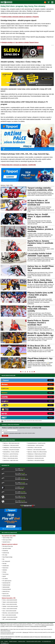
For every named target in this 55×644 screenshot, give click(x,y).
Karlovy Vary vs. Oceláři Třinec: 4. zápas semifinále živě (39, 217)
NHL (4, 559)
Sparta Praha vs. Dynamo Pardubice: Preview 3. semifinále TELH (38, 323)
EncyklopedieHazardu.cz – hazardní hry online (36, 394)
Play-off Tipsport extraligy (7, 557)
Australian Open (6, 566)
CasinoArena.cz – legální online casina (11, 411)
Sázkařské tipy (5, 465)
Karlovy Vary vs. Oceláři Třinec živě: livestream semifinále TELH (41, 268)
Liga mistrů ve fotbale (7, 548)
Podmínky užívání (22, 641)
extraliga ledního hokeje (12, 24)
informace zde (25, 632)
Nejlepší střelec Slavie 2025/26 (21, 502)
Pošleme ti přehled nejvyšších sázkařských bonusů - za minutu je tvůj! (22, 379)
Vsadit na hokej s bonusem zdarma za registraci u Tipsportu (20, 17)
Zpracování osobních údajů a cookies (34, 641)
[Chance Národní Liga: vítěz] (8, 497)
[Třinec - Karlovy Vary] (8, 469)
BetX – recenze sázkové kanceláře (9, 615)
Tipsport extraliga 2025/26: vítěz (21, 484)
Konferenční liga (6, 553)
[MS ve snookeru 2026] (8, 488)
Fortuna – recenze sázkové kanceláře (10, 600)
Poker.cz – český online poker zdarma (11, 409)
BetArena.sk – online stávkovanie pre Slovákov (37, 401)
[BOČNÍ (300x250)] (11, 530)
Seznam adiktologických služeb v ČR (28, 637)
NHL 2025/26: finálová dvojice (21, 493)
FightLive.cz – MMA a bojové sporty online (11, 394)
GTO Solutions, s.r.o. (5, 643)
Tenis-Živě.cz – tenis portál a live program (11, 401)
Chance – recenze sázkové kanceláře (10, 609)
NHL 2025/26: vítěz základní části (22, 479)
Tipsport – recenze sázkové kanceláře (10, 602)
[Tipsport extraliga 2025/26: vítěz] (8, 483)
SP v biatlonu (5, 579)
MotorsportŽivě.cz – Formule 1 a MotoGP (11, 403)
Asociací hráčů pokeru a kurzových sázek (38, 626)
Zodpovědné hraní (20, 626)
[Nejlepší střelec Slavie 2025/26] (8, 501)
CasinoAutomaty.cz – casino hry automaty (36, 396)
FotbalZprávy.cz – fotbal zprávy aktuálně (11, 396)
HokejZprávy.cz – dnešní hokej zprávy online (12, 398)
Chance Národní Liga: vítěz (20, 498)
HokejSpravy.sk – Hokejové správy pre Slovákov (37, 405)
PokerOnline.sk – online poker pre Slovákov (36, 411)
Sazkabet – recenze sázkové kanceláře (10, 606)
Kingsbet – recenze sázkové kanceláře (10, 617)
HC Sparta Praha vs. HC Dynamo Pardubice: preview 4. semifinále (40, 229)
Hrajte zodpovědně (4, 629)
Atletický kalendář (6, 587)
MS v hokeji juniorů (6, 561)
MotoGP (4, 576)
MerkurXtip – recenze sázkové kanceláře (10, 613)
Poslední (34, 372)
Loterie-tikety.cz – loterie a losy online (35, 398)
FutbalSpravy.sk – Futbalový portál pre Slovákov (37, 407)
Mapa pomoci (38, 637)
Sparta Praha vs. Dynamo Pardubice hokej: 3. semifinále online (40, 243)
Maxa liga (22, 33)
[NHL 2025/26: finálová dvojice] (8, 492)
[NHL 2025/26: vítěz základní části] (8, 479)
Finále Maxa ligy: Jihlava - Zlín (21, 475)
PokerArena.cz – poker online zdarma (10, 407)
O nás (2, 641)
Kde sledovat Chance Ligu (8, 546)
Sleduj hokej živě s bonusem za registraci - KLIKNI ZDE (19, 165)
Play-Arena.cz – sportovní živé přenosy (11, 405)
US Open (4, 572)
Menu (52, 2)
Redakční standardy (13, 641)
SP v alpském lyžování (7, 581)
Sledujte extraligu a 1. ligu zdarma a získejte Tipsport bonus (20, 42)
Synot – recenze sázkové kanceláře (9, 611)
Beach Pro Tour (6, 594)
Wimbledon (5, 570)
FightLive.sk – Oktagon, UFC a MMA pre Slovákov (37, 403)
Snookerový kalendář (7, 589)
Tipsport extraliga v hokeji (8, 538)
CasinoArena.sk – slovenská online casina (36, 409)
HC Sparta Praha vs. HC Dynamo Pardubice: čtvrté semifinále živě (39, 203)
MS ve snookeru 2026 (19, 488)
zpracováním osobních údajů (15, 384)
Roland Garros (5, 568)
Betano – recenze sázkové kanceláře (10, 604)
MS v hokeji (5, 555)
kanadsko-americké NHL (12, 69)
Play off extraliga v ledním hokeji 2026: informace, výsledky (39, 309)
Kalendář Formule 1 (6, 542)
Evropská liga (5, 551)
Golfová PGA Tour (6, 591)
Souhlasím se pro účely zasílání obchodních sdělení (19, 384)
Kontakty (6, 641)
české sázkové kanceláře (33, 119)
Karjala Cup (45, 94)
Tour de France (6, 574)
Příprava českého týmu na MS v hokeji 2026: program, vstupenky (40, 295)
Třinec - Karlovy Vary (19, 470)
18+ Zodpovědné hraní (47, 641)
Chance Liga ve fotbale (7, 540)
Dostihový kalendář (6, 596)
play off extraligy (40, 37)
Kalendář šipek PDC (7, 583)
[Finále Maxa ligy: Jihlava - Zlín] (8, 474)
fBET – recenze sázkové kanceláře (9, 619)
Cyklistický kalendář (6, 585)
